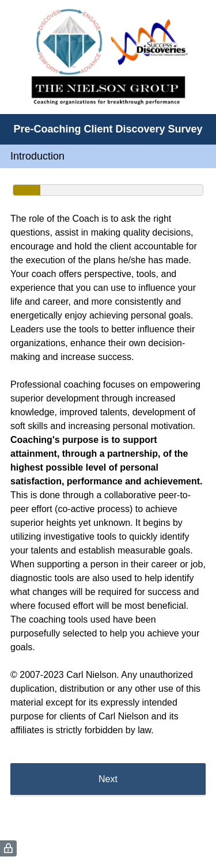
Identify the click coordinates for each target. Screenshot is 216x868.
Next (108, 779)
